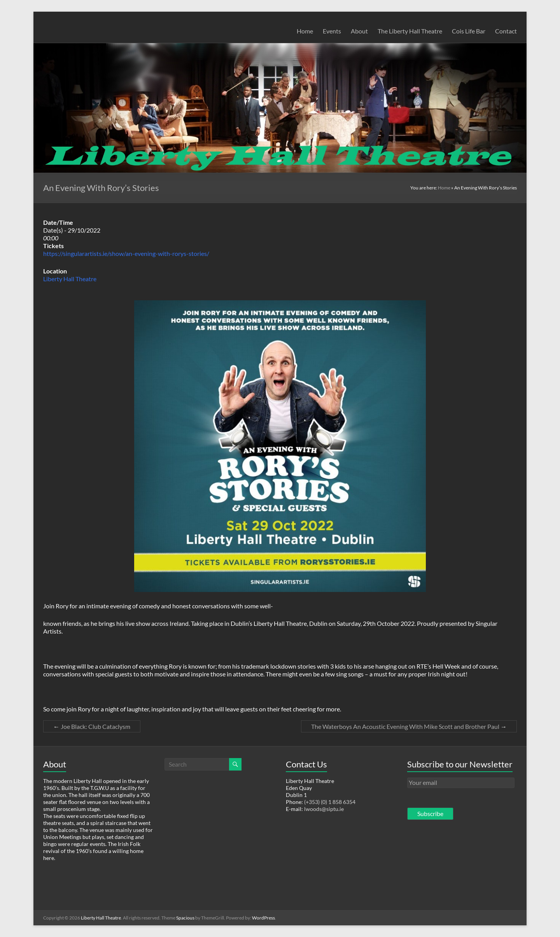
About (359, 31)
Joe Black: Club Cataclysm (92, 726)
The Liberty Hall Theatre (410, 31)
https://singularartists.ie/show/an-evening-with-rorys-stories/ (126, 253)
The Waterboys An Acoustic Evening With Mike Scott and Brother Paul (409, 726)
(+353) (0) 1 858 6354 (330, 802)
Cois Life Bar (469, 31)
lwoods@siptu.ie (324, 809)
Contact (506, 31)
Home (305, 31)
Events (332, 31)
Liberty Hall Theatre (70, 279)
